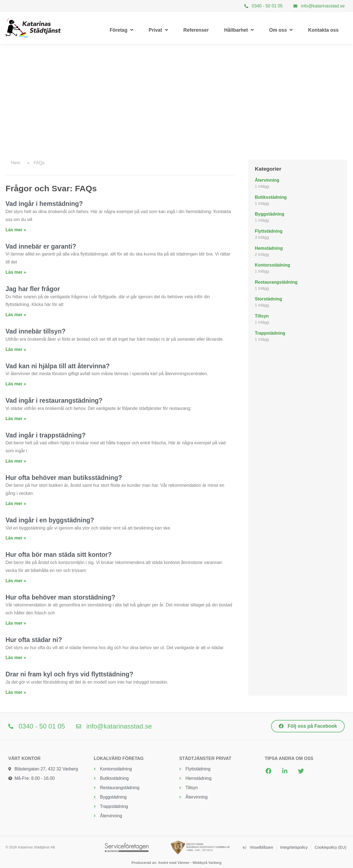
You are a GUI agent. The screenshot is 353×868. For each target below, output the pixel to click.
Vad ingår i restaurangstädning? (54, 401)
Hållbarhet (239, 30)
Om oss (281, 30)
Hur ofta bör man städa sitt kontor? (59, 555)
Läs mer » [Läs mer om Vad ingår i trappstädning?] (16, 461)
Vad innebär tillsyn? (36, 331)
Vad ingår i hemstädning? (44, 204)
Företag (121, 30)
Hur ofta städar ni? (34, 640)
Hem (16, 163)
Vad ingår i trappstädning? (46, 435)
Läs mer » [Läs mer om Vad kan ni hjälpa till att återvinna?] (16, 384)
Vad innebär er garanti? (41, 246)
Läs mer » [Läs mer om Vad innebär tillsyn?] (16, 349)
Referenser (196, 30)
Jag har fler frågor (33, 289)
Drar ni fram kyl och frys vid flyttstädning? (69, 674)
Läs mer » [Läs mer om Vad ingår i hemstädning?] (16, 230)
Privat (158, 30)
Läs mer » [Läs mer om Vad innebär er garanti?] (16, 272)
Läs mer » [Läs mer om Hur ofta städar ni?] (16, 658)
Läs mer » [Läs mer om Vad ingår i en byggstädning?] (16, 538)
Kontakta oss (323, 30)
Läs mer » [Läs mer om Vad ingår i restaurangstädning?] (16, 419)
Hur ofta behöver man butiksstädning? (64, 478)
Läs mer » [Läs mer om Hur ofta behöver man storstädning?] (16, 623)
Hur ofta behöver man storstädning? (60, 597)
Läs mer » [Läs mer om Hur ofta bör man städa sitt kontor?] (16, 581)
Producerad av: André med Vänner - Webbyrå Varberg (176, 863)
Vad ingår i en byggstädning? (50, 520)
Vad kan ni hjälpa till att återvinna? (58, 366)
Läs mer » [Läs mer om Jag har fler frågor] (16, 315)
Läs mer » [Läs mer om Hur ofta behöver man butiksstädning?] (16, 503)
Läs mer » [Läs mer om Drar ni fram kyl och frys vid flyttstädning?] (16, 692)
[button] (268, 771)
